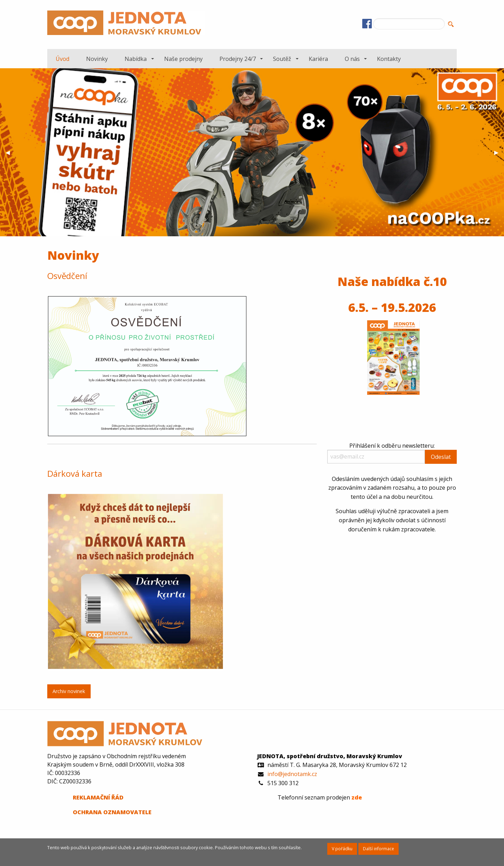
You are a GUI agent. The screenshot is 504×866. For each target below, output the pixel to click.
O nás (352, 59)
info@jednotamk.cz (292, 774)
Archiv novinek (69, 691)
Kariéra (318, 59)
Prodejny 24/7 (238, 59)
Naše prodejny (183, 59)
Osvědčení (67, 276)
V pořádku (342, 849)
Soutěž (282, 59)
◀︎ (10, 152)
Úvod (62, 59)
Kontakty (389, 59)
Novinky (97, 59)
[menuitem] (62, 58)
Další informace (379, 849)
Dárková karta (75, 473)
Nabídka (136, 59)
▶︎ (499, 152)
